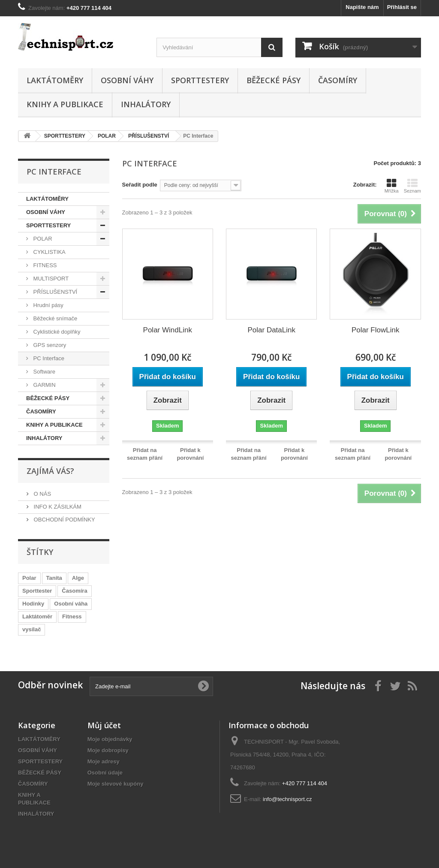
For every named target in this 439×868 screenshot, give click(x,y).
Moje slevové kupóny (116, 784)
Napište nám (362, 7)
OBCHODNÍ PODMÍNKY (64, 520)
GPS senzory (49, 345)
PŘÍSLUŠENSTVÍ (54, 292)
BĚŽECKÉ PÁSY (274, 80)
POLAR (42, 239)
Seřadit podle (140, 185)
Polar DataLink (271, 330)
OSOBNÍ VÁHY (127, 80)
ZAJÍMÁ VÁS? (50, 471)
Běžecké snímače (54, 318)
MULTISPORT (50, 279)
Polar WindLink (168, 330)
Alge (78, 578)
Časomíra (74, 591)
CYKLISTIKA (49, 252)
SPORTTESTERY (200, 80)
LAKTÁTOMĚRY (55, 80)
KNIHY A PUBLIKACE (65, 104)
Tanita (54, 578)
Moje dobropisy (108, 750)
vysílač (32, 629)
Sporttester (37, 591)
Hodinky (33, 604)
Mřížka (392, 186)
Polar (29, 578)
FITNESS (44, 265)
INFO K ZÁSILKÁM (57, 507)
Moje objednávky (110, 739)
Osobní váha (71, 604)
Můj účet (104, 725)
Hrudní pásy (48, 305)
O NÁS (42, 494)
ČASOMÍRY (338, 80)
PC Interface (48, 358)
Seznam (412, 186)
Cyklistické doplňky (56, 332)
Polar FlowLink (376, 330)
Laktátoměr (37, 616)
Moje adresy (104, 761)
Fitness (72, 616)
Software (44, 372)
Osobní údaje (105, 773)
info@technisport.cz (287, 799)
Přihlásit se (402, 7)
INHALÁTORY (146, 104)
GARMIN (44, 385)
